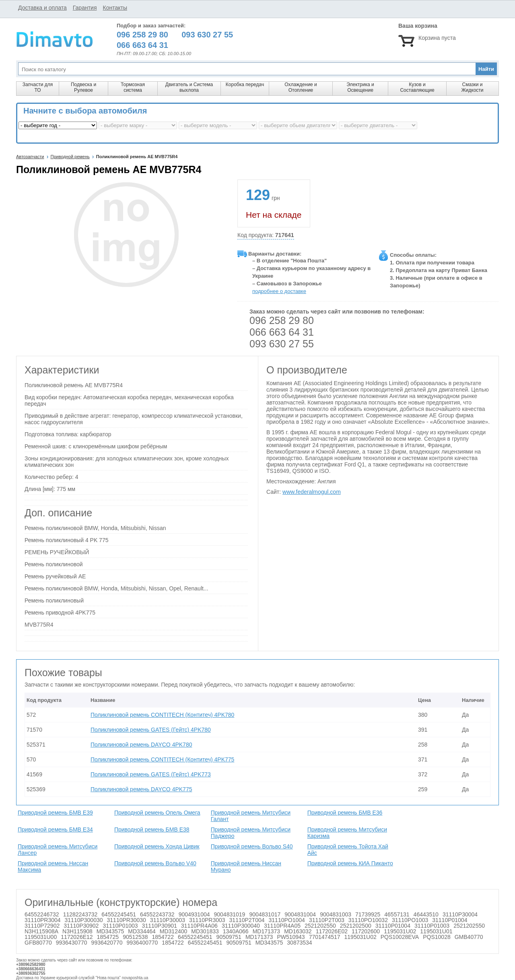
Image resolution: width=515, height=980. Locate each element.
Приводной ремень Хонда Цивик (157, 846)
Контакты (115, 8)
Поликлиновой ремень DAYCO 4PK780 (141, 745)
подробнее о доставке (279, 291)
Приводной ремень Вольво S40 (252, 846)
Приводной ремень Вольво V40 (155, 863)
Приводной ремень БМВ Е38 (152, 829)
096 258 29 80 (282, 320)
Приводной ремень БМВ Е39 (55, 813)
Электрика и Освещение (360, 87)
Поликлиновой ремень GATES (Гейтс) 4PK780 (151, 730)
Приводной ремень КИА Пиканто (350, 863)
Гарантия (85, 8)
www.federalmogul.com (312, 492)
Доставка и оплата (42, 8)
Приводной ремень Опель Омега (157, 813)
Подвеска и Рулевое (83, 87)
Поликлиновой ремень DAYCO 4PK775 (141, 789)
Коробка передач (245, 85)
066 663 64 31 (282, 332)
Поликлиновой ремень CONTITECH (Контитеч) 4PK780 (162, 715)
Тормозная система (133, 87)
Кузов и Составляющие (417, 87)
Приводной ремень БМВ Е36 (345, 813)
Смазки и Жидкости (472, 87)
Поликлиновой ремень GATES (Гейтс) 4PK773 (151, 774)
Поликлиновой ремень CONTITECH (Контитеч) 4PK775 (162, 759)
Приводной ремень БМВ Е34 (55, 829)
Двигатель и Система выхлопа (189, 87)
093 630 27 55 (282, 344)
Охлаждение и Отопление (301, 87)
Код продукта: (266, 235)
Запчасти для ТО (38, 87)
